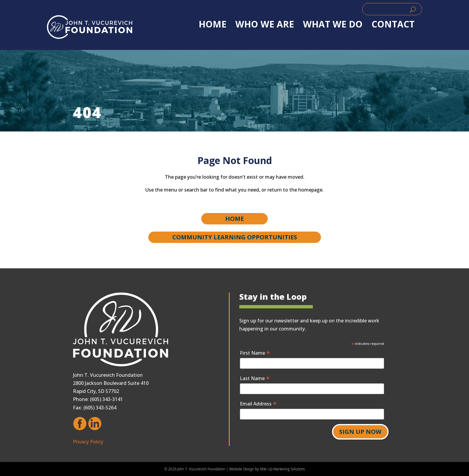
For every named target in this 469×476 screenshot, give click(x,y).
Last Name (255, 378)
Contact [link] (393, 24)
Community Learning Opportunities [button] (235, 237)
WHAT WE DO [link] (333, 24)
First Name (255, 353)
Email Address (258, 404)
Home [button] (234, 219)
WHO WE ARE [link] (265, 24)
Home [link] (213, 24)
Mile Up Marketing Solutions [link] (282, 469)
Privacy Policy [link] (88, 442)
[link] (90, 27)
